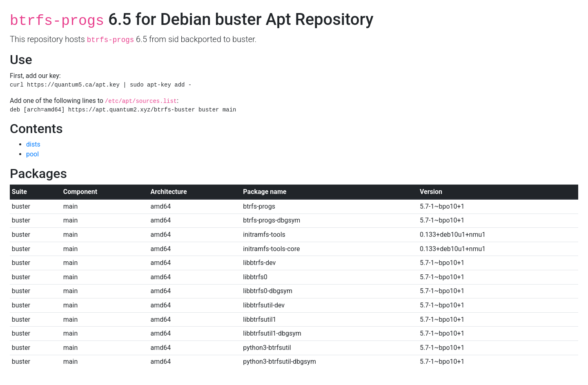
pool (32, 154)
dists (33, 144)
